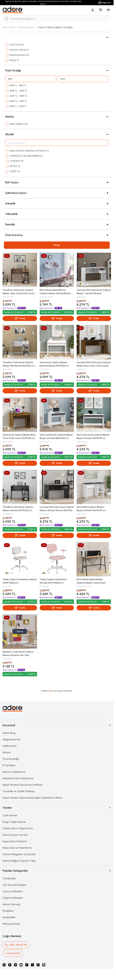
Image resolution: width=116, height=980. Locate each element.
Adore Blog (9, 733)
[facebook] (10, 965)
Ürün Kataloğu (11, 759)
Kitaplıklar (8, 911)
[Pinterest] (44, 965)
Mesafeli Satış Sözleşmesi (18, 778)
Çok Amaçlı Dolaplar (14, 885)
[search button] (7, 19)
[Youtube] (21, 965)
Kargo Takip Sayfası (14, 822)
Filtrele (57, 245)
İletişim (7, 752)
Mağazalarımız (11, 739)
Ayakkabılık (9, 917)
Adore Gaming (11, 904)
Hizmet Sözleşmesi (14, 772)
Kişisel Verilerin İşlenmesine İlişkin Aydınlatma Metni (32, 798)
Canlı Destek (10, 815)
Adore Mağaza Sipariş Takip (19, 861)
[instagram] (4, 965)
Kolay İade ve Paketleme (17, 848)
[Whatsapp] (38, 965)
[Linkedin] (15, 965)
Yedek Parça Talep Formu (18, 828)
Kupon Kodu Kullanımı (15, 841)
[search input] (57, 19)
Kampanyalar (27, 27)
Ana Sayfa (9, 27)
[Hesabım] (93, 10)
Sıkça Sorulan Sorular (15, 835)
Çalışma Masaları (13, 898)
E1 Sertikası (9, 765)
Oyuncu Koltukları (13, 891)
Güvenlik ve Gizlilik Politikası (19, 791)
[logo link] (13, 10)
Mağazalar (105, 3)
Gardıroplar (9, 878)
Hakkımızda (10, 746)
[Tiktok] (27, 965)
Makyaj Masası (11, 924)
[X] (32, 965)
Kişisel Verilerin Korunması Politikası (22, 785)
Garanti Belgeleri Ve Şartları (19, 854)
